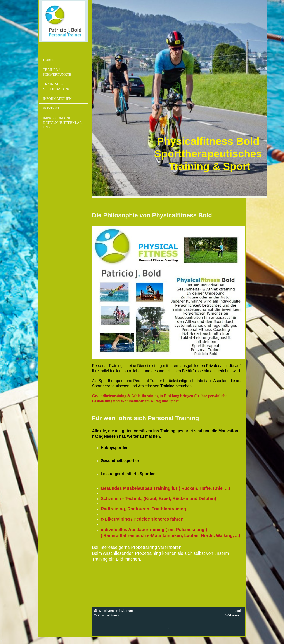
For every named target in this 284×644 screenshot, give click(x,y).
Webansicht (234, 615)
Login (238, 611)
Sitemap (127, 611)
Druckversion (107, 611)
